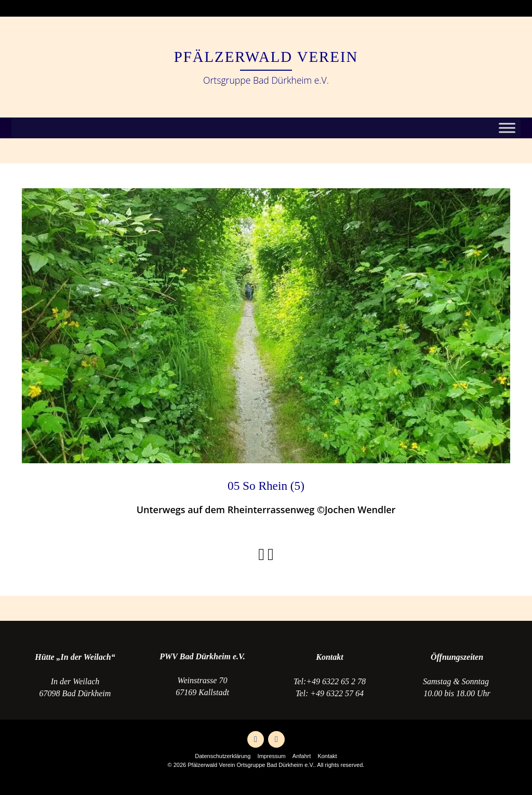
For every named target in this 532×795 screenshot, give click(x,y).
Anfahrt (302, 756)
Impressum (271, 756)
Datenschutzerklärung (223, 756)
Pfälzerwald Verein (266, 57)
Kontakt (327, 756)
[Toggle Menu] (507, 128)
